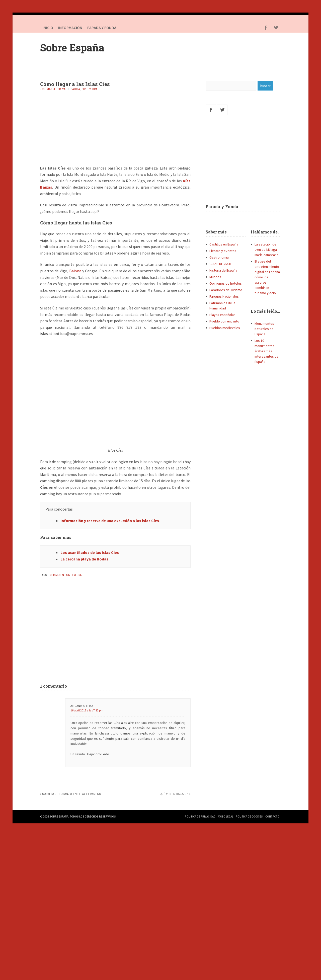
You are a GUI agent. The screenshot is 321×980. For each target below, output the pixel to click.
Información (70, 28)
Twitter (276, 28)
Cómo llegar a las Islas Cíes (75, 84)
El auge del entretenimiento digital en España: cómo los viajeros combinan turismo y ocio (268, 277)
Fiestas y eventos (223, 251)
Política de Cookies (249, 816)
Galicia (75, 89)
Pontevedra (89, 89)
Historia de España (223, 270)
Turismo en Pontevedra (65, 575)
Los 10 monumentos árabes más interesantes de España (267, 351)
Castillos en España (224, 244)
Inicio (48, 28)
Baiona (75, 271)
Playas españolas (222, 315)
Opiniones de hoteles (226, 283)
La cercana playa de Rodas (84, 559)
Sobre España (72, 48)
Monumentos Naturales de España (264, 329)
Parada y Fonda (222, 207)
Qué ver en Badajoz (174, 794)
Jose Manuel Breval (53, 89)
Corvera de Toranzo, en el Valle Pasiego (71, 794)
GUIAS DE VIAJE (221, 264)
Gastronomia (219, 257)
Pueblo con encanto (224, 321)
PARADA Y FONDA (102, 28)
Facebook (266, 28)
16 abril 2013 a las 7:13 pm (87, 710)
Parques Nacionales (224, 296)
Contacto (272, 816)
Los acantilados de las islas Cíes (90, 552)
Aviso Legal (226, 816)
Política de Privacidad (200, 816)
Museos (215, 277)
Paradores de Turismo (226, 290)
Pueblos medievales (225, 328)
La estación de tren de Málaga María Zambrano (267, 250)
